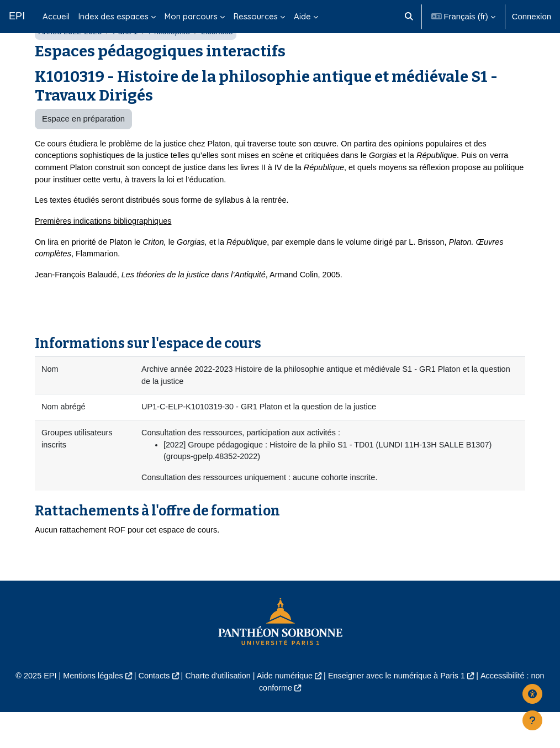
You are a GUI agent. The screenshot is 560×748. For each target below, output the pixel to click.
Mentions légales (88, 712)
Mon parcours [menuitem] (191, 16)
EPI (17, 16)
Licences (222, 60)
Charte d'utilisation (216, 712)
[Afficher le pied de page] (532, 720)
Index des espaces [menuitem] (113, 16)
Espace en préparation (83, 147)
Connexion (532, 17)
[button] (409, 17)
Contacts (150, 712)
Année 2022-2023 (71, 60)
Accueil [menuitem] (56, 16)
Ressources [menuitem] (256, 16)
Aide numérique (285, 712)
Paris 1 (128, 60)
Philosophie (173, 60)
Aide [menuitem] (302, 16)
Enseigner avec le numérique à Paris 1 (400, 712)
